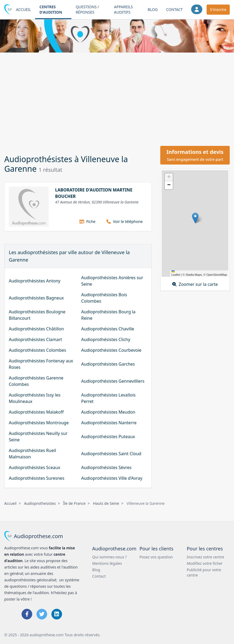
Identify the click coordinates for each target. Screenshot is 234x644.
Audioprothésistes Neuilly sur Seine (38, 437)
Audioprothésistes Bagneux (36, 298)
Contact (174, 9)
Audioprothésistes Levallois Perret (108, 398)
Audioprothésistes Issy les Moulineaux (35, 398)
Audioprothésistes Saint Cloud (111, 454)
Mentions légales (107, 563)
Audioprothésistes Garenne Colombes (36, 381)
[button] (195, 218)
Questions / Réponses (87, 9)
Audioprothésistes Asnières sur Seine (112, 281)
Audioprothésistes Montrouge (39, 423)
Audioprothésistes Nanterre (109, 423)
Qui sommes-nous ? (109, 557)
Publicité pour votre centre (204, 572)
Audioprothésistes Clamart (35, 339)
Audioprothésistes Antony (35, 281)
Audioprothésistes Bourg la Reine (108, 315)
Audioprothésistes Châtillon (36, 329)
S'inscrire (218, 9)
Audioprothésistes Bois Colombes (104, 298)
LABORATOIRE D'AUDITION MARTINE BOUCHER (94, 193)
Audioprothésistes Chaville (108, 329)
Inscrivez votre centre (205, 557)
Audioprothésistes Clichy (106, 339)
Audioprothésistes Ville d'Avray (112, 478)
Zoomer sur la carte (195, 284)
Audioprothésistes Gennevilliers (113, 381)
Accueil (23, 9)
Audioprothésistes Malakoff (36, 412)
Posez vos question (156, 557)
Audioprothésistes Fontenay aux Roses (41, 364)
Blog (153, 9)
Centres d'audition (51, 9)
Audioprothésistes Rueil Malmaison (32, 454)
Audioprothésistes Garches (108, 364)
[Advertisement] (117, 98)
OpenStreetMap (217, 275)
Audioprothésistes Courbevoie (111, 350)
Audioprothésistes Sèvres (106, 467)
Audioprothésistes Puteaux (108, 437)
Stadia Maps (194, 275)
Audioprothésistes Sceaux (34, 467)
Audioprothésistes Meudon (108, 412)
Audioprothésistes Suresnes (37, 478)
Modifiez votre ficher (205, 563)
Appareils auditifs (123, 9)
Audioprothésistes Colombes (37, 350)
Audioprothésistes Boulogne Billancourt (37, 315)
